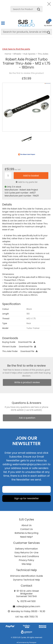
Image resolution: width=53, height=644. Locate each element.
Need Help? (26, 537)
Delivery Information (26, 549)
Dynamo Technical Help (27, 580)
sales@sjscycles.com (28, 606)
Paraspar (33, 642)
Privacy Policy (26, 560)
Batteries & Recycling (27, 533)
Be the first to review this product (26, 73)
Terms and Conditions (27, 556)
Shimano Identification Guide (27, 576)
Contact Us (26, 529)
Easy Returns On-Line (27, 553)
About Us (26, 525)
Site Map (26, 564)
